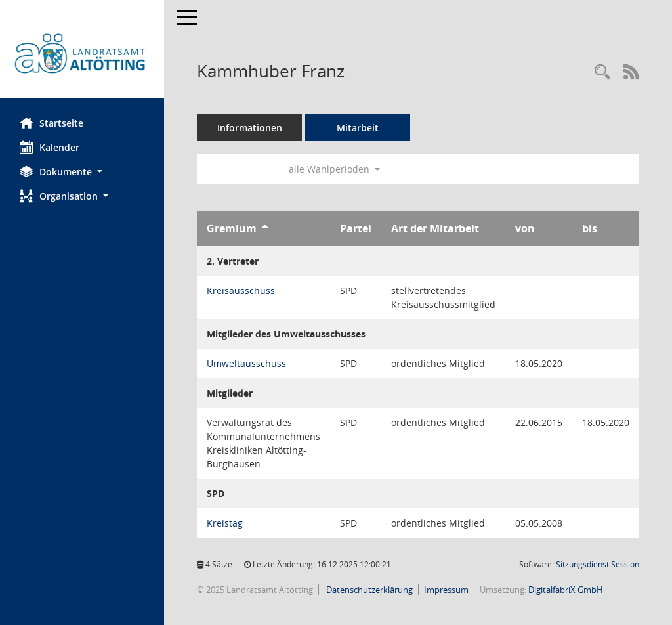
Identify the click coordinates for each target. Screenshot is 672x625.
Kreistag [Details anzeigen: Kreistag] (225, 523)
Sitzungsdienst (598, 564)
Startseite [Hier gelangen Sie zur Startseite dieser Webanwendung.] (52, 123)
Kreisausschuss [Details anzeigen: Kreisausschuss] (241, 291)
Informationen (250, 128)
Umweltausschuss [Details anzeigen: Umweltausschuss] (246, 363)
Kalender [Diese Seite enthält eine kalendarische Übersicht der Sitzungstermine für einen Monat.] (50, 147)
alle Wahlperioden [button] (334, 169)
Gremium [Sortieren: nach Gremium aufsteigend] (232, 228)
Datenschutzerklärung (368, 590)
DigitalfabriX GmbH (566, 590)
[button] (82, 172)
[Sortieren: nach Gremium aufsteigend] (265, 228)
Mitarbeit (358, 128)
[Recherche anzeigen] (602, 73)
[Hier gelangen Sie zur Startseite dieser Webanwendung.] (82, 54)
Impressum (446, 590)
